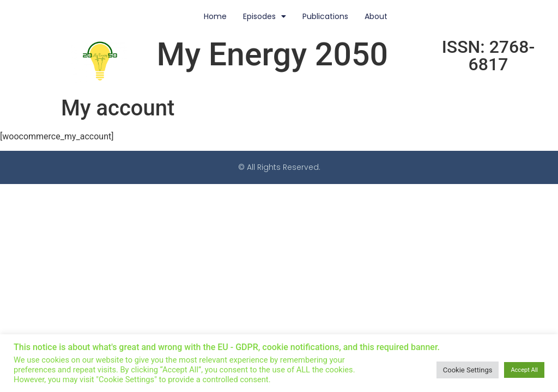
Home (215, 16)
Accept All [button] (524, 370)
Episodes (265, 16)
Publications (325, 16)
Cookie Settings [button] (468, 370)
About (376, 16)
